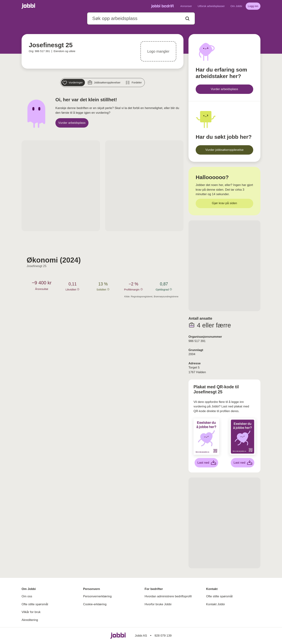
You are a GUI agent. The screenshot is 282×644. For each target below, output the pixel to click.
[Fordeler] (134, 83)
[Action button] (187, 19)
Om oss (27, 596)
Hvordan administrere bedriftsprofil (168, 596)
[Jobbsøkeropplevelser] (104, 83)
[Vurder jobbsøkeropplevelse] (224, 150)
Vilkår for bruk (31, 612)
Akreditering (30, 620)
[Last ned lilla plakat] (243, 463)
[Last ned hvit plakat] (206, 463)
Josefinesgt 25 (37, 266)
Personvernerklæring (97, 596)
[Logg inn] (253, 6)
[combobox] (141, 18)
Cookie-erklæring (95, 604)
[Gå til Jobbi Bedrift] (162, 6)
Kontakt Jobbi (215, 604)
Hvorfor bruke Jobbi (158, 604)
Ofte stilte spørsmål (35, 604)
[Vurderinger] (73, 83)
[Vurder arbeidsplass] (72, 123)
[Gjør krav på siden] (224, 203)
